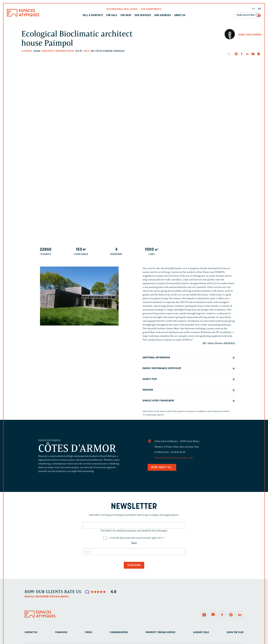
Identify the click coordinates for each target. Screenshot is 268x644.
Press (89, 632)
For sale (112, 15)
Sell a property (93, 15)
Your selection (248, 15)
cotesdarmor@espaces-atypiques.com (174, 458)
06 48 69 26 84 (178, 452)
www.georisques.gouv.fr (153, 415)
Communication (119, 632)
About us (180, 15)
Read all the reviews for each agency (47, 597)
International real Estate (122, 9)
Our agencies (163, 15)
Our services (143, 15)
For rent (126, 15)
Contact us (31, 632)
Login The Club (235, 632)
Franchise (61, 632)
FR (253, 9)
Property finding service (161, 632)
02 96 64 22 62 (162, 452)
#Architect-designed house (58, 51)
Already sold (201, 632)
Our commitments (151, 9)
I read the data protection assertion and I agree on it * (137, 538)
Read (134, 543)
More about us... (162, 467)
